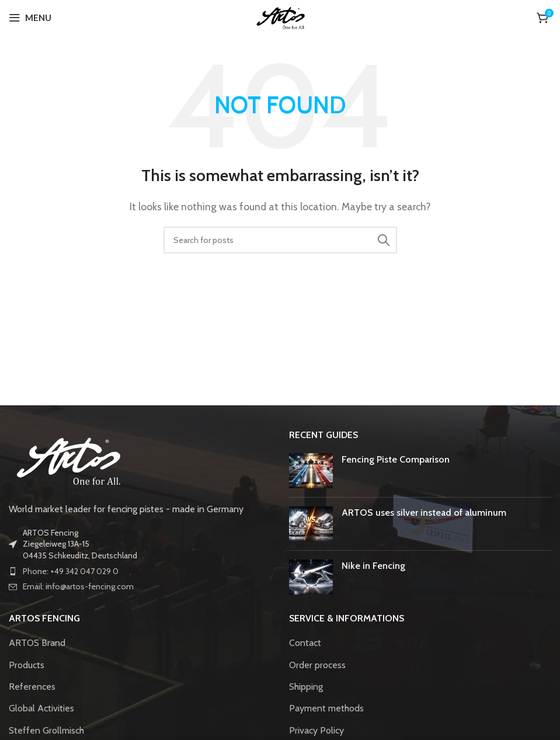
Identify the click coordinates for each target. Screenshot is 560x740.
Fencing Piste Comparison (396, 459)
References (32, 687)
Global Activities (41, 708)
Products (27, 665)
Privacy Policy (316, 730)
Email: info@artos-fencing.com (78, 586)
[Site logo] (280, 17)
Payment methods (326, 708)
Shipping (306, 687)
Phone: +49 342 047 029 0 (71, 571)
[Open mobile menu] (30, 18)
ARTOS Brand (37, 643)
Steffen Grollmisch (46, 730)
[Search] (280, 240)
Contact (305, 643)
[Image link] (67, 459)
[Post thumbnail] (311, 471)
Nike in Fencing (373, 566)
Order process (317, 665)
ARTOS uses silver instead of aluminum (424, 513)
